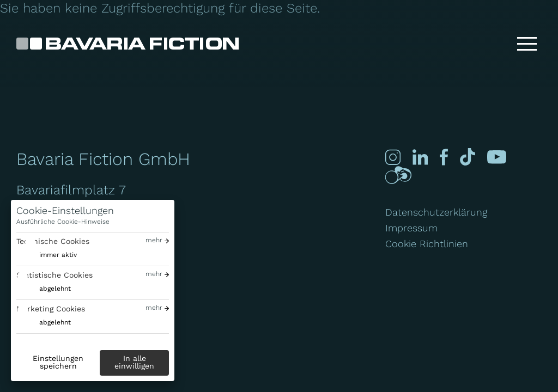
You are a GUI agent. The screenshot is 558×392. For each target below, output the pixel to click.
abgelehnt (55, 289)
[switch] (47, 255)
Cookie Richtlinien (427, 244)
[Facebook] (444, 157)
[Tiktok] (468, 157)
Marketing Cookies (51, 309)
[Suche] (492, 44)
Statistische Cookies (54, 275)
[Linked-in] (420, 157)
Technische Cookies (53, 241)
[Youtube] (497, 157)
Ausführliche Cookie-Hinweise (63, 222)
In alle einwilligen (134, 362)
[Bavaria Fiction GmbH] (128, 44)
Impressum (411, 228)
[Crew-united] (398, 175)
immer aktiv (58, 255)
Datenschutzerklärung (436, 212)
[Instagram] (393, 157)
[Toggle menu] (527, 44)
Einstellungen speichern (58, 362)
